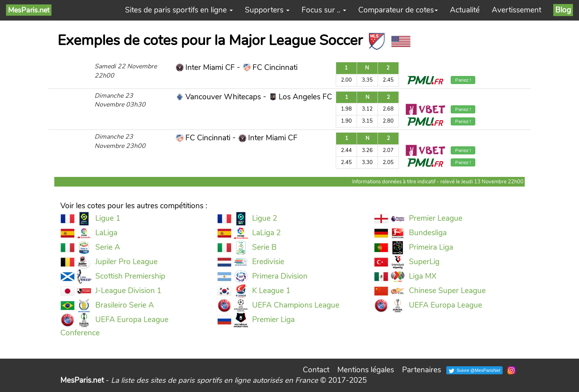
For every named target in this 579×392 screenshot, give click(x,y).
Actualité (465, 10)
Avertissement (516, 10)
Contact (316, 370)
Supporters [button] (267, 10)
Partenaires (422, 370)
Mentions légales (366, 370)
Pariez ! (463, 80)
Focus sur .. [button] (324, 10)
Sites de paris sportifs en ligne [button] (179, 10)
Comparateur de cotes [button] (398, 10)
